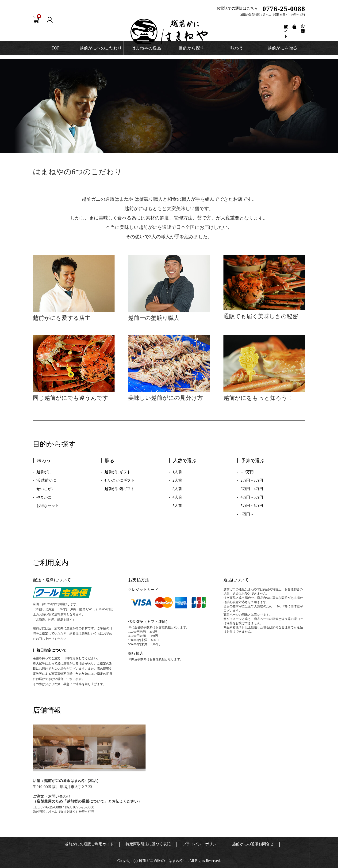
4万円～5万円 (252, 497)
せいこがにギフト (119, 480)
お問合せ (303, 26)
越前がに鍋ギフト (119, 489)
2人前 (177, 480)
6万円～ (247, 514)
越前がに (44, 472)
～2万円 (247, 472)
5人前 (177, 506)
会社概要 (294, 22)
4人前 (177, 497)
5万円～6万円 (252, 506)
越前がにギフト (118, 472)
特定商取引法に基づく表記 (148, 844)
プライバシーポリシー (201, 844)
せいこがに (46, 489)
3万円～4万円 (252, 489)
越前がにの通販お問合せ (253, 844)
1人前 (177, 472)
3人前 (177, 489)
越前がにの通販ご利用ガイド (89, 844)
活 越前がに (46, 480)
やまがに (44, 497)
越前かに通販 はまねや (169, 31)
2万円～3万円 (252, 480)
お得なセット (48, 506)
